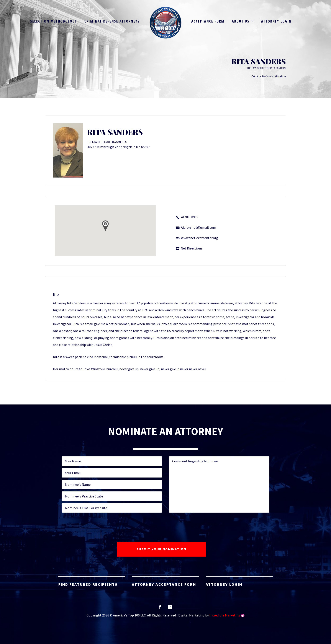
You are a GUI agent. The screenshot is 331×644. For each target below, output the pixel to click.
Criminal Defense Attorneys (112, 21)
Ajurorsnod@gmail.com (198, 227)
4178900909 (190, 217)
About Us (241, 21)
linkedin (170, 608)
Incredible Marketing (225, 615)
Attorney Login (276, 21)
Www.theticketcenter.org (200, 238)
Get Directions (192, 248)
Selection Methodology (54, 21)
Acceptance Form (208, 21)
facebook (160, 608)
